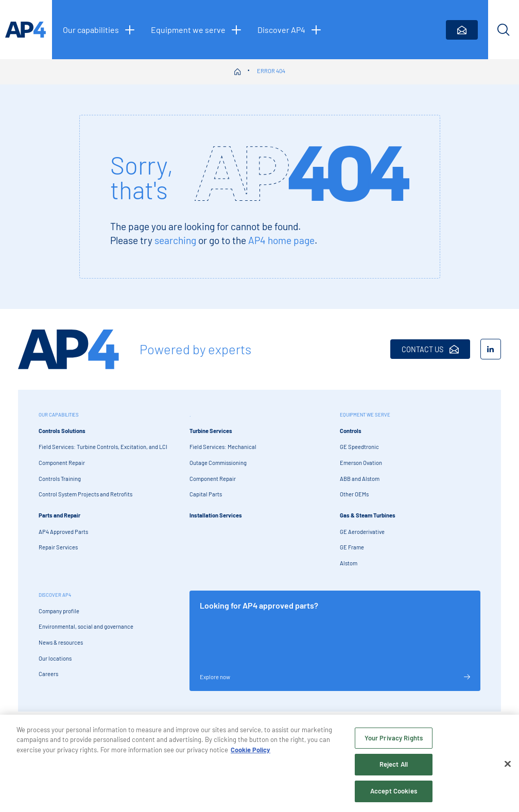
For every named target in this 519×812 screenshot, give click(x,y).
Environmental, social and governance (86, 626)
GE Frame (352, 547)
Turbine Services (211, 431)
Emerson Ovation (361, 463)
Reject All (394, 768)
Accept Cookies (394, 794)
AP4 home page (281, 240)
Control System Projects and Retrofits (85, 494)
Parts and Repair (59, 515)
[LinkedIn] (491, 349)
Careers (48, 674)
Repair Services (58, 547)
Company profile (59, 611)
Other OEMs (354, 494)
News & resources (61, 642)
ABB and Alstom (360, 479)
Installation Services (216, 515)
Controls (351, 431)
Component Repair (62, 463)
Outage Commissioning (218, 463)
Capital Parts (206, 494)
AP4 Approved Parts (63, 532)
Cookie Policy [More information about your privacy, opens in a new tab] (250, 753)
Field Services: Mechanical (223, 447)
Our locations (55, 658)
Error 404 (271, 71)
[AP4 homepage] (26, 30)
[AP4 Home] (68, 349)
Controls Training (60, 479)
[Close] (508, 767)
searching (175, 240)
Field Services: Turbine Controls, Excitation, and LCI (103, 447)
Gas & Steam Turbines (368, 515)
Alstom (349, 563)
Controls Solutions (62, 431)
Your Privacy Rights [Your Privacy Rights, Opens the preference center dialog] (394, 741)
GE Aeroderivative (362, 532)
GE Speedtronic (359, 447)
